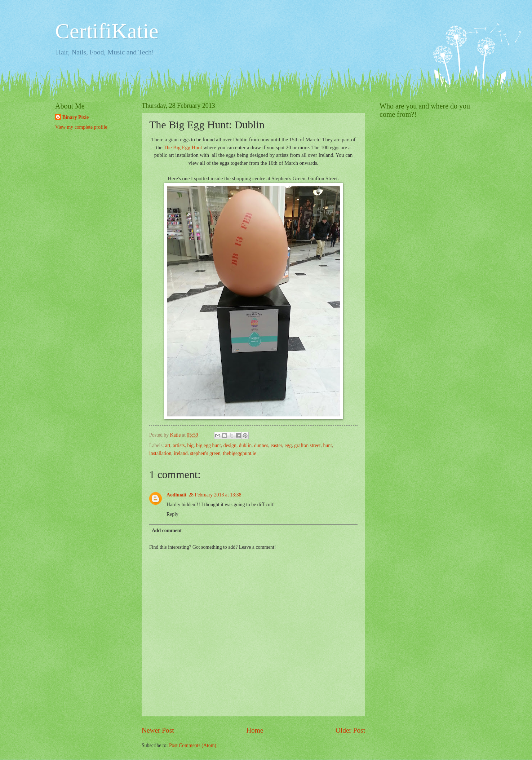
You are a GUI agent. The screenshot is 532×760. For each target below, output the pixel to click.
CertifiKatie (107, 31)
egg (288, 445)
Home (255, 730)
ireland (181, 453)
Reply (172, 514)
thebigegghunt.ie (239, 453)
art (168, 445)
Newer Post (158, 730)
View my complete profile (81, 127)
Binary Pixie (76, 117)
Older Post (350, 730)
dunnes (261, 445)
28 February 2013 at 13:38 (215, 495)
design (230, 445)
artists (179, 445)
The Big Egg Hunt (183, 147)
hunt (327, 445)
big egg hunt (209, 445)
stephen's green (205, 453)
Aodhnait (176, 495)
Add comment (167, 531)
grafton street (307, 445)
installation (160, 453)
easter (276, 445)
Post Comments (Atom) (193, 745)
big (190, 445)
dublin (245, 445)
